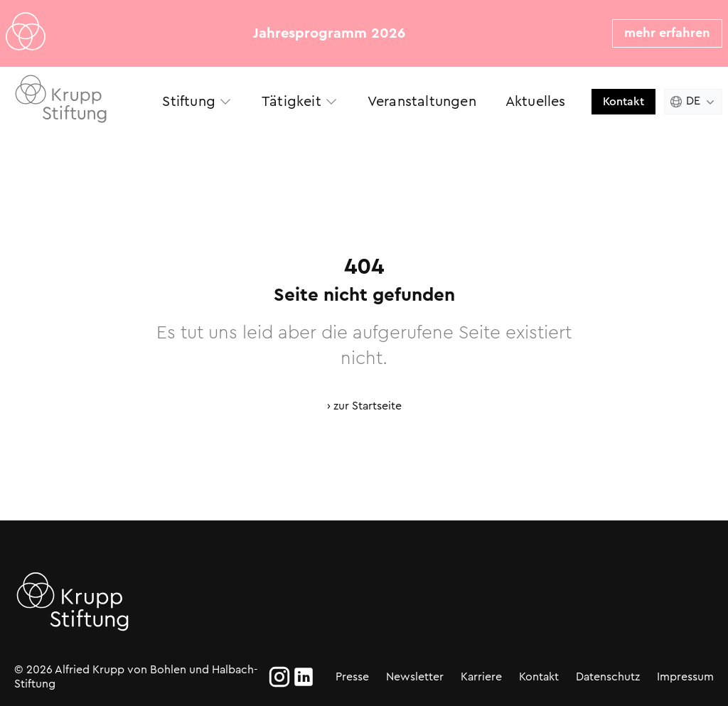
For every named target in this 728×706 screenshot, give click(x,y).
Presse (352, 676)
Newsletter (415, 676)
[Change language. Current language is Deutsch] (693, 102)
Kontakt (623, 101)
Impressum (685, 676)
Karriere (481, 676)
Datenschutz (608, 676)
